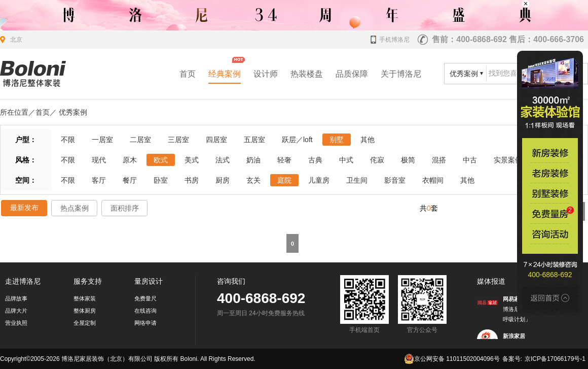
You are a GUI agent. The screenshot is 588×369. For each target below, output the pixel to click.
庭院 (284, 180)
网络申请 (145, 323)
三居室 (178, 140)
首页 (188, 74)
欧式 (161, 160)
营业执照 (16, 323)
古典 (315, 160)
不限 (68, 140)
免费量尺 (145, 298)
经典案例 (225, 74)
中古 (470, 160)
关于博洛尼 (401, 74)
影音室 (395, 180)
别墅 (337, 140)
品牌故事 (16, 298)
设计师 (266, 74)
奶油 (253, 160)
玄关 (253, 180)
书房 (192, 180)
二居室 (140, 140)
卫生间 (357, 180)
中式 (346, 160)
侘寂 (377, 160)
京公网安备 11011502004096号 (452, 359)
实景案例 (508, 160)
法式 (223, 160)
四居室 (216, 140)
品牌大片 (16, 311)
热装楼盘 (307, 74)
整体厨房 (85, 311)
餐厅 (130, 180)
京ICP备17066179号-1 (555, 359)
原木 (130, 160)
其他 (367, 140)
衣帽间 (433, 180)
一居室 (102, 140)
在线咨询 (145, 311)
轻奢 (284, 160)
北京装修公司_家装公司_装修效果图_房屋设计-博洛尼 (33, 74)
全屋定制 (85, 323)
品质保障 (352, 74)
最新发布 (24, 208)
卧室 (161, 180)
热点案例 (75, 208)
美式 (192, 160)
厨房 (223, 180)
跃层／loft (297, 140)
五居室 (254, 140)
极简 (408, 160)
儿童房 (319, 180)
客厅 (99, 180)
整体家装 (85, 298)
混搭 (439, 160)
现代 (99, 160)
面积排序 (125, 208)
